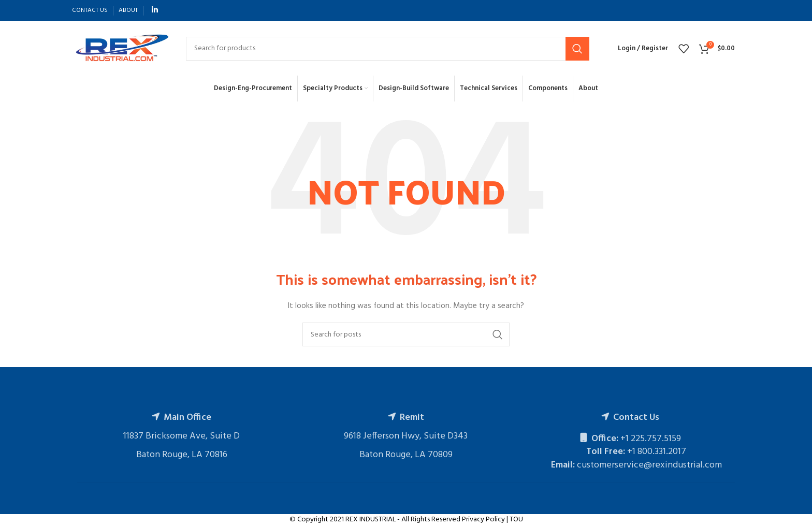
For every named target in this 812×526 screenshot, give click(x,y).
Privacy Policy (483, 520)
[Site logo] (121, 48)
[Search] (388, 49)
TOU (516, 520)
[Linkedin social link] (155, 11)
